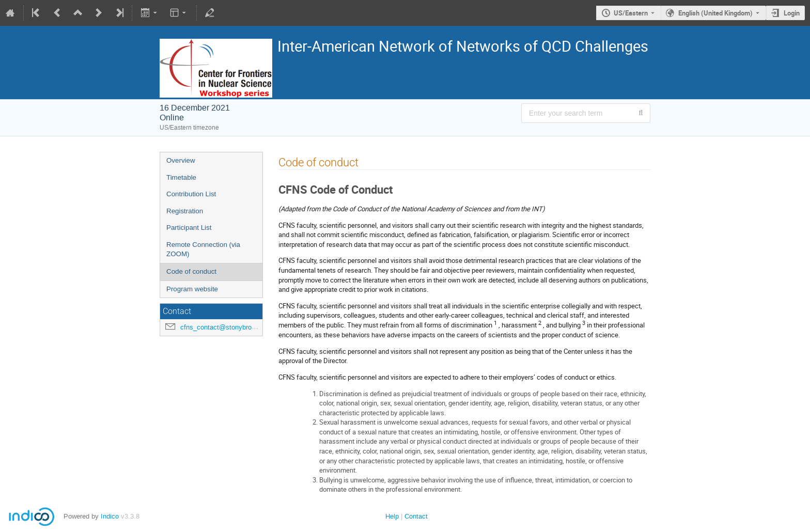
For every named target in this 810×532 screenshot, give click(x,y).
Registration (185, 211)
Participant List (189, 228)
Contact (416, 516)
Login (792, 13)
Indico (110, 516)
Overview (181, 160)
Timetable (181, 177)
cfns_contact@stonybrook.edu (226, 327)
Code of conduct (191, 271)
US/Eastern (631, 13)
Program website (192, 289)
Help (392, 516)
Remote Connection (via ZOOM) (203, 249)
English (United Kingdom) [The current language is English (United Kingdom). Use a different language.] (715, 13)
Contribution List (191, 194)
